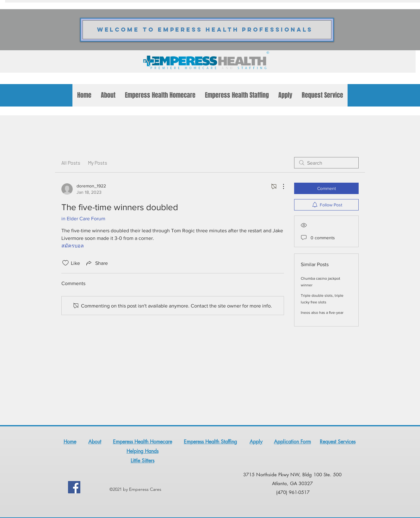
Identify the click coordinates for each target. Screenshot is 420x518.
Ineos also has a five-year (322, 313)
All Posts (71, 163)
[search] (326, 163)
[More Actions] (280, 186)
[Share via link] (96, 263)
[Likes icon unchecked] (65, 263)
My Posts (98, 163)
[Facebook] (74, 487)
